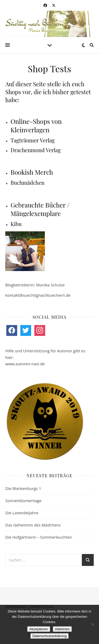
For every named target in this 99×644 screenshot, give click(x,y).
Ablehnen (62, 629)
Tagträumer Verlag (33, 140)
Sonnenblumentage (23, 501)
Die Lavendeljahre (22, 513)
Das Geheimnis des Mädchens (33, 525)
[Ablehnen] (92, 624)
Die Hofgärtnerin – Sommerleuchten (39, 537)
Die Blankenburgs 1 (23, 488)
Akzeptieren (39, 629)
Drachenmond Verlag (36, 150)
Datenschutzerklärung (50, 636)
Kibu (16, 224)
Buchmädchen (27, 183)
